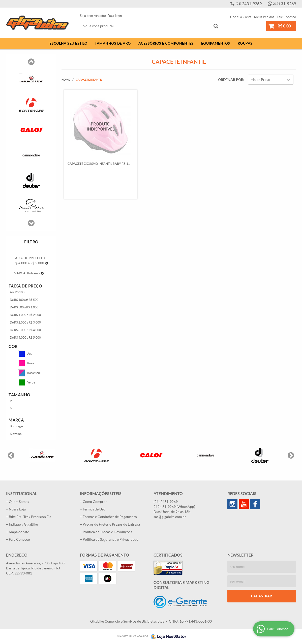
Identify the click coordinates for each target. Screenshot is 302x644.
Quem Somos (19, 502)
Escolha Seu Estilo (68, 43)
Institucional (22, 494)
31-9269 (284, 4)
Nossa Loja (17, 509)
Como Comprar (95, 502)
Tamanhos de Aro (113, 43)
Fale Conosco (286, 17)
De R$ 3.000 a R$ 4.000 (25, 330)
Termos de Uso (94, 509)
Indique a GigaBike (23, 524)
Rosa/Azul (29, 373)
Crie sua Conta (241, 17)
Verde (27, 382)
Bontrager (17, 426)
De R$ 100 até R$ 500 (24, 300)
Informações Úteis (101, 494)
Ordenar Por (231, 80)
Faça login (115, 16)
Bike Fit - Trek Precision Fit (30, 517)
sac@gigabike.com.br (170, 517)
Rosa (26, 363)
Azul (26, 354)
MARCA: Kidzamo (27, 273)
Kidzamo (16, 434)
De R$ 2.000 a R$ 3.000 (25, 322)
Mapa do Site (19, 532)
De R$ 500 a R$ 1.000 (24, 307)
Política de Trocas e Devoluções (107, 532)
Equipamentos (216, 43)
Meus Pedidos (264, 17)
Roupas (245, 43)
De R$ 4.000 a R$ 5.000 (25, 337)
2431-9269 (249, 4)
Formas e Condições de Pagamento (110, 517)
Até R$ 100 (17, 292)
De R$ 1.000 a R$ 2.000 (25, 315)
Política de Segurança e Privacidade (110, 539)
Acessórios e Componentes (166, 43)
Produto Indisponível (100, 126)
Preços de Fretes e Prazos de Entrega (111, 524)
